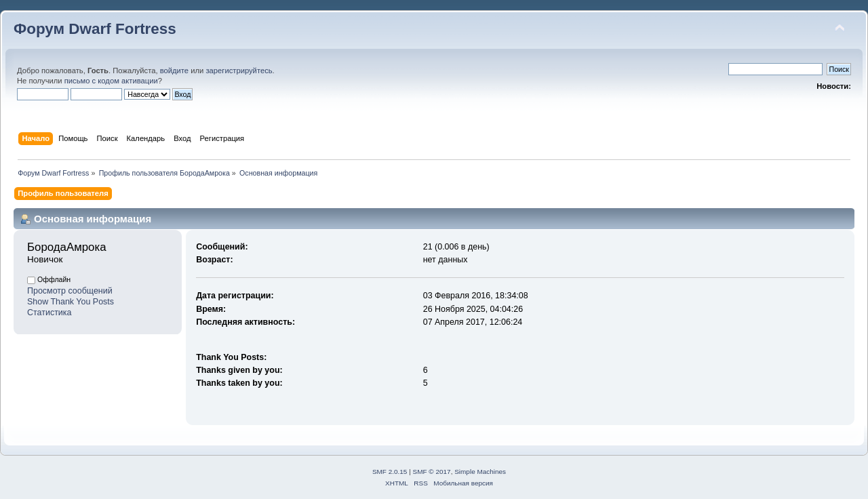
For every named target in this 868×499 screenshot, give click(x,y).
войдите (174, 71)
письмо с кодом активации (111, 81)
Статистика (50, 313)
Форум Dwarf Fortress (95, 29)
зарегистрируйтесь (239, 71)
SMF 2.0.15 (390, 472)
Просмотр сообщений (70, 291)
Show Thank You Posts (71, 302)
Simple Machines (480, 472)
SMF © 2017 (432, 472)
